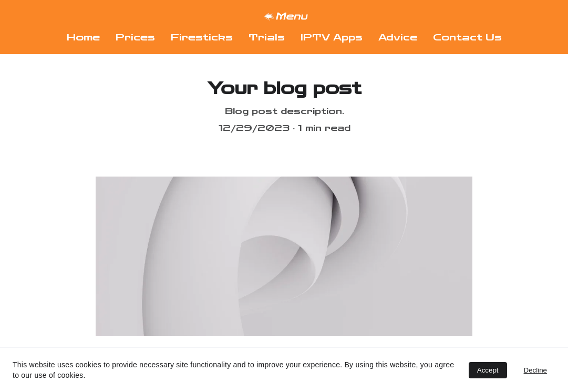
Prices (135, 37)
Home (83, 37)
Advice (398, 37)
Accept (488, 370)
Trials (267, 37)
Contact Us (467, 37)
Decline (535, 370)
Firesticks (202, 37)
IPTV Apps (332, 37)
